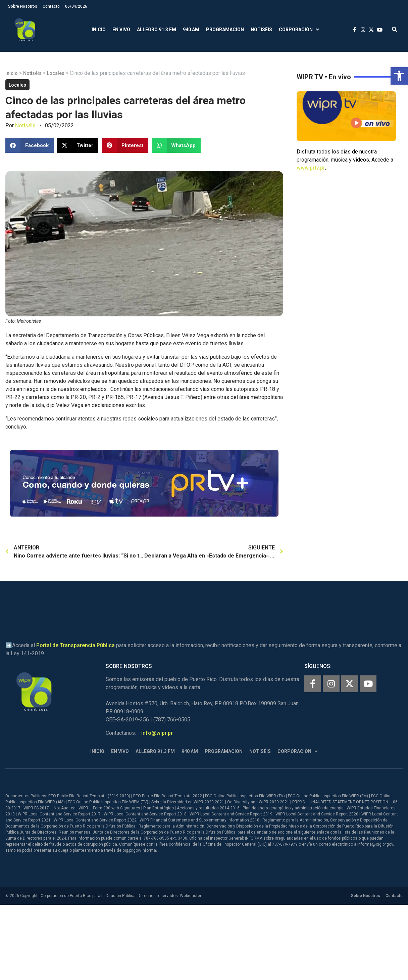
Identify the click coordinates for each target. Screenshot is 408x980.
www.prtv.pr (311, 168)
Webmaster (191, 896)
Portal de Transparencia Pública (75, 645)
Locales (56, 73)
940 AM (191, 30)
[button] (399, 76)
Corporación (299, 30)
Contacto (51, 6)
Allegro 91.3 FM (157, 30)
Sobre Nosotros (23, 6)
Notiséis (261, 30)
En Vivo (121, 30)
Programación (225, 30)
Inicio (99, 30)
